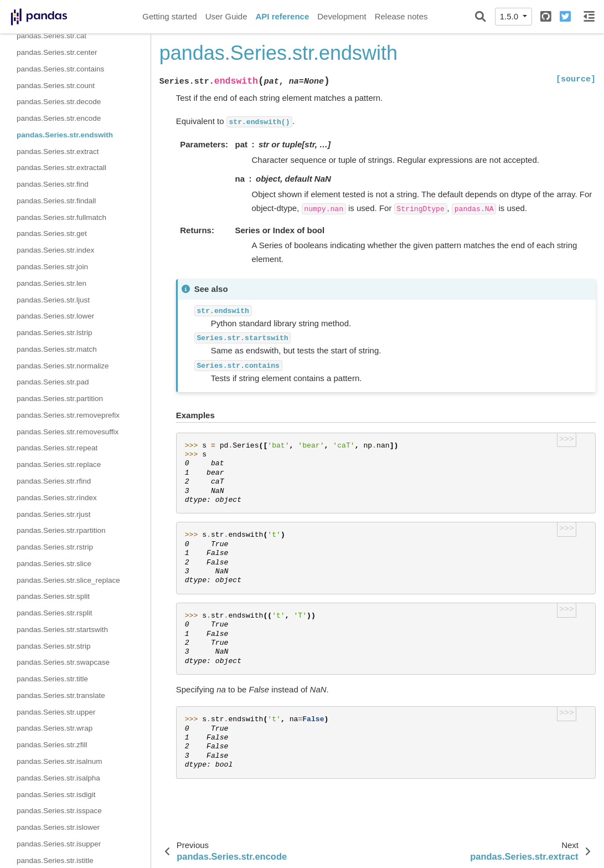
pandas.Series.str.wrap (55, 728)
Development (342, 16)
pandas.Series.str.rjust (54, 514)
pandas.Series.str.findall (56, 201)
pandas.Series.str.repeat (57, 448)
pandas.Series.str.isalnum (60, 761)
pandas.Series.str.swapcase (63, 662)
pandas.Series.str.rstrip (55, 547)
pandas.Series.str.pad (53, 382)
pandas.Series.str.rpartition (61, 530)
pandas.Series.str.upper (56, 712)
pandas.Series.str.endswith (65, 135)
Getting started (169, 16)
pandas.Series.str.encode (59, 118)
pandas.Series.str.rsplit (55, 613)
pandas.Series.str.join (52, 267)
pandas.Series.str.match (57, 349)
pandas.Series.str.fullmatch (61, 217)
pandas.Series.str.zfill (52, 745)
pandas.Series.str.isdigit (56, 795)
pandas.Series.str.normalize (63, 366)
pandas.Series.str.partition (60, 399)
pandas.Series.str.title (52, 679)
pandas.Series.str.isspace (59, 811)
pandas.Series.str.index (55, 250)
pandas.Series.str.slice (54, 564)
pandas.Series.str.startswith (62, 630)
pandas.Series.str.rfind (54, 481)
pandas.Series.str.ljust (53, 300)
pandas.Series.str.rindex (57, 498)
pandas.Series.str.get (52, 233)
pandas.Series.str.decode (59, 102)
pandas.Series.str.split (53, 596)
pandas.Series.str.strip (54, 646)
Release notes (401, 16)
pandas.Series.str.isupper (59, 844)
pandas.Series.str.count (56, 86)
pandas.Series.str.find (53, 184)
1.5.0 (510, 16)
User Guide (226, 16)
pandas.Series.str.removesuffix (68, 432)
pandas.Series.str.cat (51, 36)
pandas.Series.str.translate (61, 695)
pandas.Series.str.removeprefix (68, 415)
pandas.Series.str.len (51, 283)
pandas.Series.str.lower (55, 316)
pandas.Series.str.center (57, 52)
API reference (283, 16)
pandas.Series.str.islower (58, 827)
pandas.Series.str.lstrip (55, 333)
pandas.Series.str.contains (60, 69)
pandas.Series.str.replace (59, 464)
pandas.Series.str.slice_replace (68, 580)
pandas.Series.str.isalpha (58, 778)
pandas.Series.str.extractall (61, 168)
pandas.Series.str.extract (58, 151)
